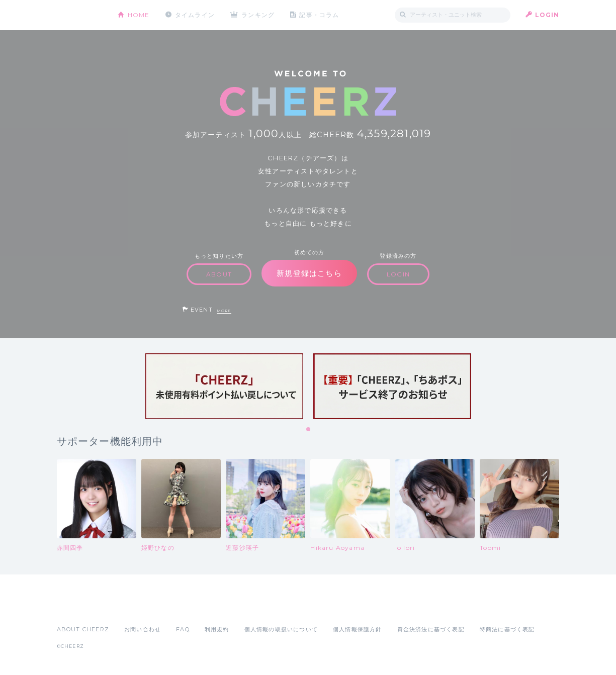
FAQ (183, 629)
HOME (139, 15)
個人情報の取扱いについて (281, 629)
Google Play (133, 607)
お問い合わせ (143, 629)
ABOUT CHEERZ (83, 629)
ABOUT (219, 274)
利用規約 (217, 629)
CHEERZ (80, 15)
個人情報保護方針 (358, 629)
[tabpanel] (224, 386)
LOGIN (547, 15)
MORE (224, 311)
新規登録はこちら (309, 273)
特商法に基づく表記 (507, 629)
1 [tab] (309, 430)
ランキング (258, 15)
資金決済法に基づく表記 (431, 629)
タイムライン (195, 15)
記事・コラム (319, 15)
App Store (80, 607)
